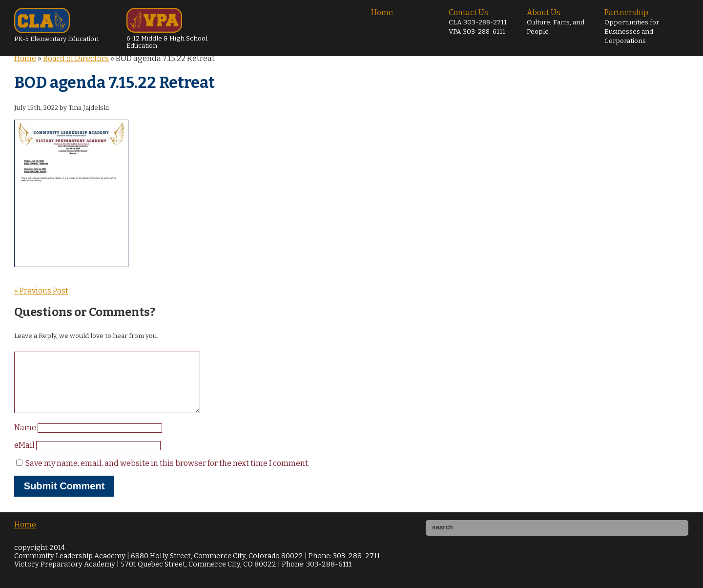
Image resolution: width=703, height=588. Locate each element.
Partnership (632, 26)
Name (26, 439)
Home (382, 12)
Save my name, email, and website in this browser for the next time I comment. (167, 475)
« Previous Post (41, 291)
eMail (25, 457)
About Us (556, 22)
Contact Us (478, 22)
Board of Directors (76, 58)
